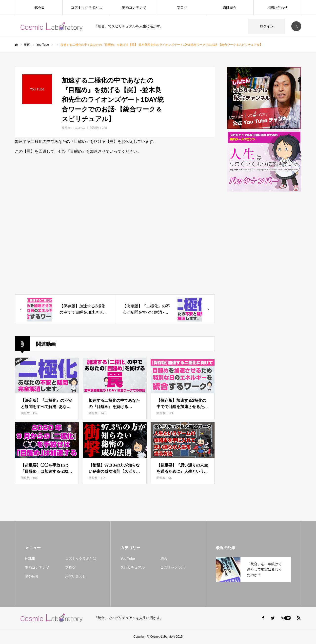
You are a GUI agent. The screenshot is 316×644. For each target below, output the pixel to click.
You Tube (128, 558)
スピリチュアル (133, 567)
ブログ (182, 7)
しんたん (79, 128)
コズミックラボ (173, 567)
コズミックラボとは (86, 7)
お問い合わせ (277, 7)
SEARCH (296, 26)
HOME (39, 7)
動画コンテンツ (134, 7)
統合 (164, 558)
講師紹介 (230, 7)
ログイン (267, 26)
